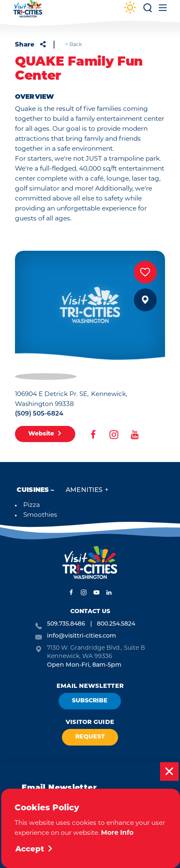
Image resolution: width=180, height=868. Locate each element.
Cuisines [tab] (33, 490)
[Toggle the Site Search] (148, 11)
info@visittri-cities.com (81, 636)
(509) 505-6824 (39, 414)
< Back (74, 45)
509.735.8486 (66, 624)
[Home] (28, 13)
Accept (34, 850)
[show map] (145, 300)
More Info (117, 833)
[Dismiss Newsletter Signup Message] (169, 771)
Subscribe (90, 701)
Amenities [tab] (84, 490)
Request (90, 737)
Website (45, 434)
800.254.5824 (116, 624)
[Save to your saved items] (145, 272)
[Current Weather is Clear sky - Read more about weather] (130, 9)
